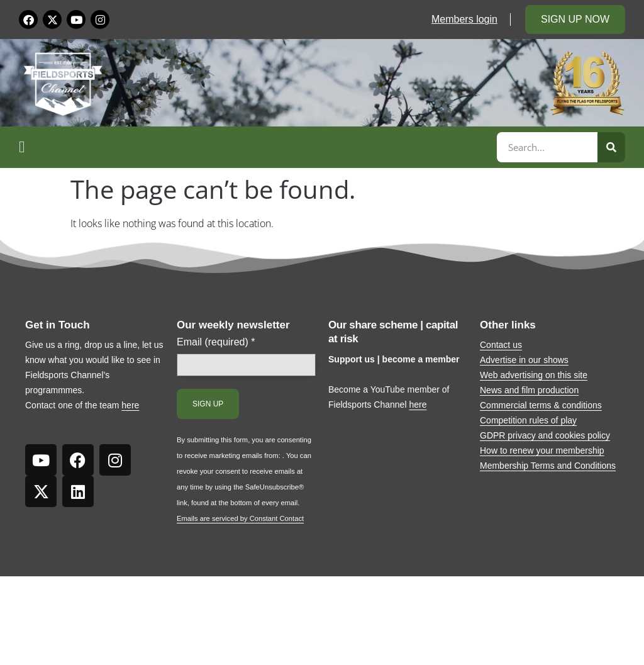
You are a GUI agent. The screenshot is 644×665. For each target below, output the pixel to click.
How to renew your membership (542, 450)
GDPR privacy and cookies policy (545, 435)
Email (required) (216, 342)
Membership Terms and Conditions (548, 466)
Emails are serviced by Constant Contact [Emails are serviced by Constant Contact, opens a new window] (240, 518)
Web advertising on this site (534, 375)
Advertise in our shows (524, 360)
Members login (464, 19)
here (130, 405)
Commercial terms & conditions (541, 405)
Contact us (501, 345)
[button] (256, 147)
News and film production (529, 390)
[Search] (611, 147)
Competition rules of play (528, 420)
